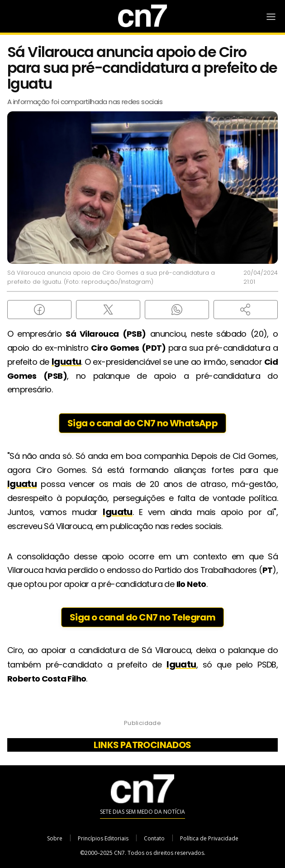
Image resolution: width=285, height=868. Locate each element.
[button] (246, 310)
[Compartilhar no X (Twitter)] (108, 310)
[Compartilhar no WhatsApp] (177, 310)
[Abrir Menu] (271, 17)
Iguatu (66, 362)
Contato (154, 838)
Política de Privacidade (209, 838)
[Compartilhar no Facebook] (39, 310)
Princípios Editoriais (103, 838)
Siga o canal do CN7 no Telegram (142, 617)
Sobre (55, 838)
